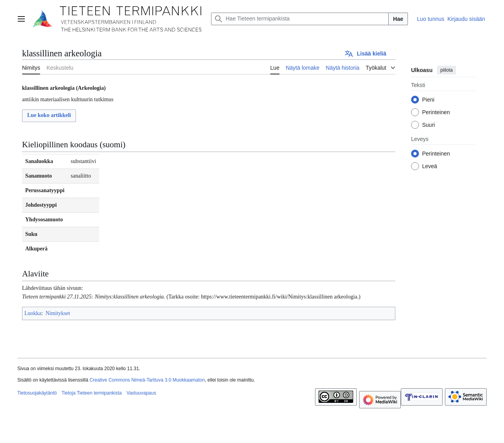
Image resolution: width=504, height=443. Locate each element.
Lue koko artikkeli (49, 115)
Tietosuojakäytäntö (37, 393)
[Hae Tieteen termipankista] (300, 19)
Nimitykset (58, 313)
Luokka (33, 313)
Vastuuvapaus (141, 393)
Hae (398, 19)
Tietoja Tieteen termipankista (92, 393)
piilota (446, 70)
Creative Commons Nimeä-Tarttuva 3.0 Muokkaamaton (147, 380)
